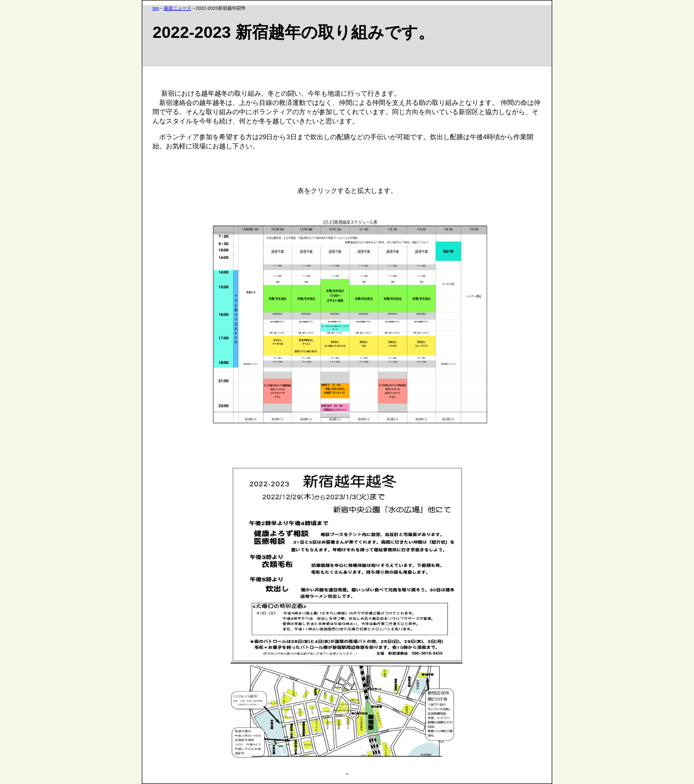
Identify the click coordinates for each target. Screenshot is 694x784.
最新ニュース (178, 8)
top (156, 8)
